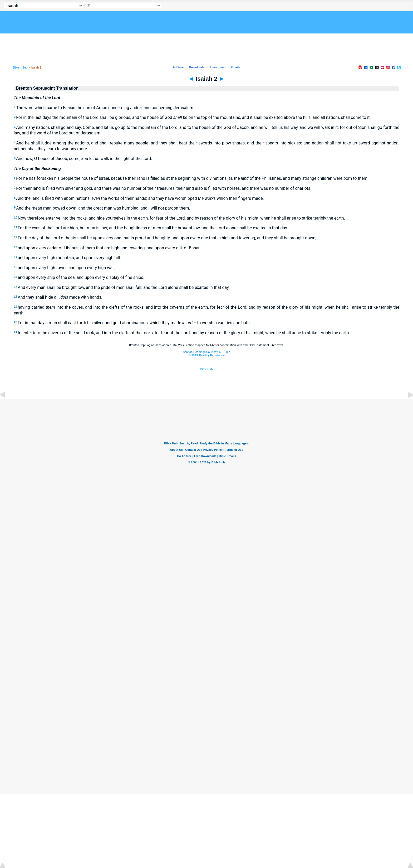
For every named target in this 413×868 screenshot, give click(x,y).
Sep (25, 67)
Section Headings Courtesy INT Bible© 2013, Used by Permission (206, 354)
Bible (16, 67)
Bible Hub (206, 369)
